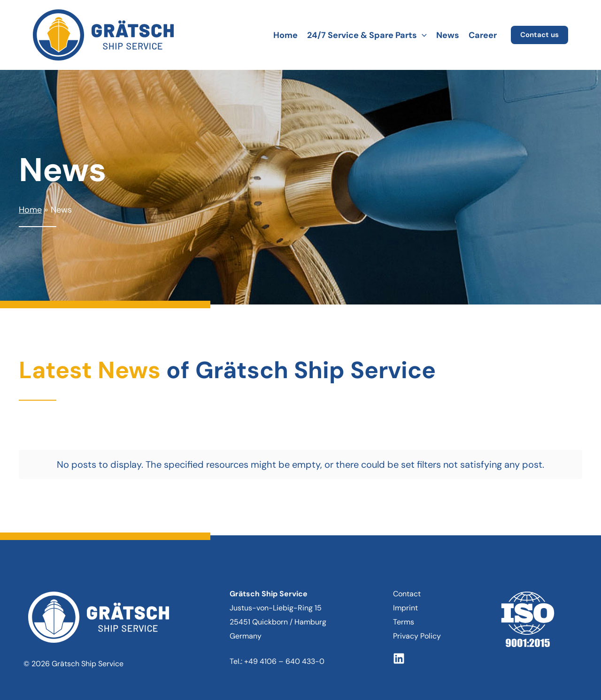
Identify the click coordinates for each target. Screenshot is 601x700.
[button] (422, 35)
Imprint (405, 597)
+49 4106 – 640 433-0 (284, 651)
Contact (407, 583)
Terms (404, 612)
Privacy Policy (417, 626)
